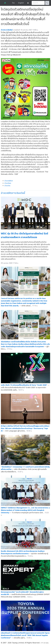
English (21, 3)
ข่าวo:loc (7, 186)
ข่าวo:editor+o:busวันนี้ (13, 193)
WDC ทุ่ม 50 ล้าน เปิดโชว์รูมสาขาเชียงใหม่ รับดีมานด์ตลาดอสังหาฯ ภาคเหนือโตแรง (25, 235)
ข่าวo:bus (8, 183)
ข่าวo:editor (9, 181)
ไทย (13, 3)
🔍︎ (47, 3)
